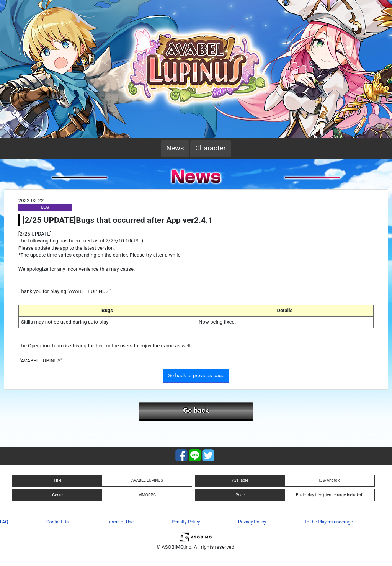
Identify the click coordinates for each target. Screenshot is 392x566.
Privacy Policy (252, 522)
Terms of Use (120, 522)
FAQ (4, 522)
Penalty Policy (186, 522)
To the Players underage (329, 522)
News (175, 148)
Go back (196, 411)
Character (211, 148)
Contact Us (57, 522)
